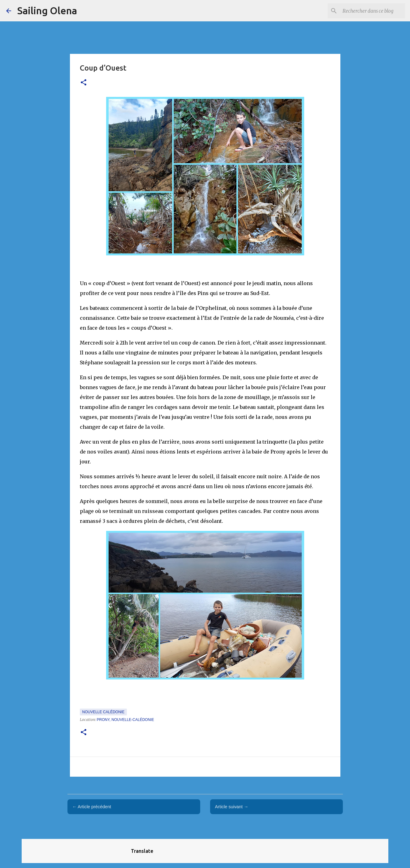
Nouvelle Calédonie (104, 712)
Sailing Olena (47, 11)
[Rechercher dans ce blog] (373, 11)
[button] (84, 83)
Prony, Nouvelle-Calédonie (125, 720)
